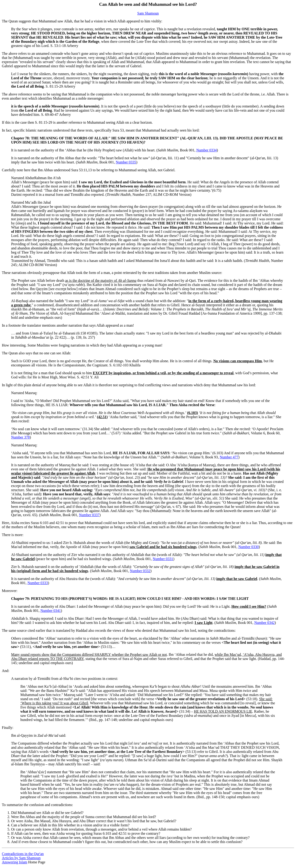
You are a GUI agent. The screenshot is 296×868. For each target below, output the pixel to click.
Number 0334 (207, 150)
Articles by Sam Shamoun (21, 858)
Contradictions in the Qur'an (23, 854)
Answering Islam (15, 862)
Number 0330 (248, 547)
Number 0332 (140, 571)
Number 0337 (89, 515)
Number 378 (20, 437)
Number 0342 (264, 623)
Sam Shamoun (148, 13)
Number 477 (229, 457)
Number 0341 (51, 611)
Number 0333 (38, 583)
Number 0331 (163, 559)
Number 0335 (126, 162)
